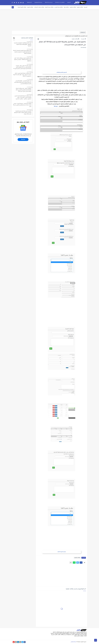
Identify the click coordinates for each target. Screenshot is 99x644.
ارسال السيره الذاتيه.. (61, 552)
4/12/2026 (28, 57)
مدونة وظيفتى (73, 642)
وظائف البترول (30, 7)
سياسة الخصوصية (38, 2)
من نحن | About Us (49, 2)
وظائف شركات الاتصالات (39, 7)
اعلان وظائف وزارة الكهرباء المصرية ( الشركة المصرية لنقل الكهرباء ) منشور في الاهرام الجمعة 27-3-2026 (22, 52)
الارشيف (69, 2)
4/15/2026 (28, 42)
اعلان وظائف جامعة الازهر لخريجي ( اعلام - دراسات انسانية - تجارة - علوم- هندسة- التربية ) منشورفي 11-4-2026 (22, 75)
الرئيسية (86, 7)
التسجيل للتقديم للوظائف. (62, 72)
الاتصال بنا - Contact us (60, 2)
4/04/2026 (28, 110)
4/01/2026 (28, 64)
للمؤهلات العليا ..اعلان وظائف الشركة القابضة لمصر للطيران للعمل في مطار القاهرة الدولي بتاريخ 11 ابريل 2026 (24, 90)
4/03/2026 (28, 95)
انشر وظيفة (29, 2)
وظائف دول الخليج (59, 7)
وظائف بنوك (66, 7)
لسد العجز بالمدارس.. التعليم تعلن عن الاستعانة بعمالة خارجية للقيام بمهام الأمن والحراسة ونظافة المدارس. (23, 82)
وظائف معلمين (73, 7)
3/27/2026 (28, 49)
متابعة (23, 140)
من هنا (56, 106)
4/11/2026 (29, 72)
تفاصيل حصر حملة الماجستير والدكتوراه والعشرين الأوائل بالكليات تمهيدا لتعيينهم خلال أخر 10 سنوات (23, 113)
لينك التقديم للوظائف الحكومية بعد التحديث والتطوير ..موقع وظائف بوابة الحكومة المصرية (23, 44)
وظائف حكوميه (80, 7)
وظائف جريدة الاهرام (49, 7)
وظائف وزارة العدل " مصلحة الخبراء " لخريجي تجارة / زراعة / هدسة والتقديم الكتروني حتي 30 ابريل (22, 105)
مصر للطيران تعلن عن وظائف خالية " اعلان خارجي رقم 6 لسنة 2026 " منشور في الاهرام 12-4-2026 (23, 60)
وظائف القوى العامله (22, 7)
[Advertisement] (50, 20)
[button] (81, 563)
